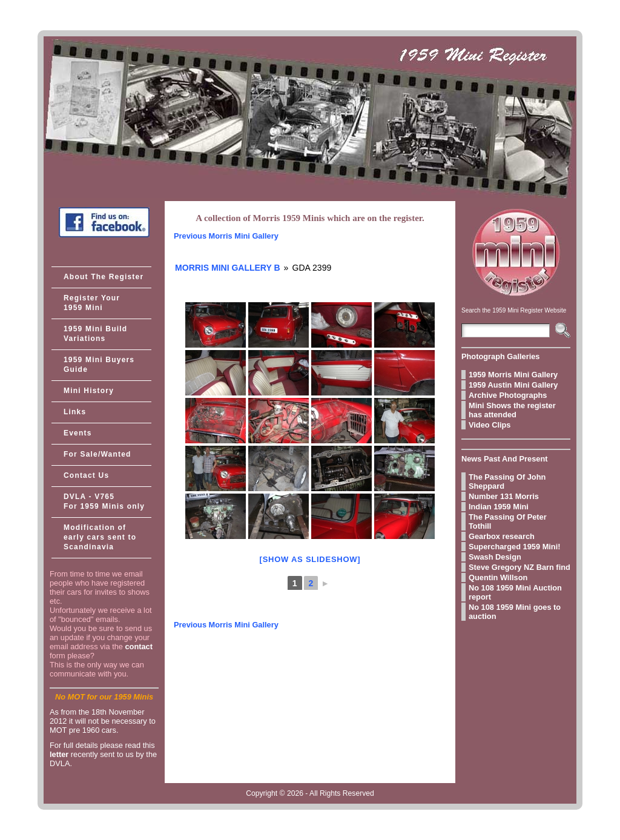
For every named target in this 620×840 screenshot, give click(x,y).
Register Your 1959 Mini (92, 303)
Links (75, 412)
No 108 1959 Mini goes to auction (515, 612)
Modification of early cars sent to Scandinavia (100, 537)
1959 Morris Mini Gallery (513, 375)
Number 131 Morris (504, 496)
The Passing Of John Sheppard (507, 481)
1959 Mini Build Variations (95, 334)
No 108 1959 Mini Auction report (515, 592)
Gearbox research (502, 536)
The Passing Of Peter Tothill (508, 521)
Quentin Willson (498, 577)
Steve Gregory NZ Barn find (519, 567)
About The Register (104, 277)
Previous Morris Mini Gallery (226, 236)
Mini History (89, 391)
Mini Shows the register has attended (512, 410)
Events (78, 433)
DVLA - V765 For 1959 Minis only (104, 501)
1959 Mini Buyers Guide (99, 365)
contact (139, 647)
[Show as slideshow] (310, 559)
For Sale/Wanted (97, 454)
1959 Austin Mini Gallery (513, 385)
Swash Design (495, 557)
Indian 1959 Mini (499, 507)
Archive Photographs (508, 395)
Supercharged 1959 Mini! (514, 547)
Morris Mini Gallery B (227, 268)
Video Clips (490, 425)
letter (59, 754)
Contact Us (86, 475)
